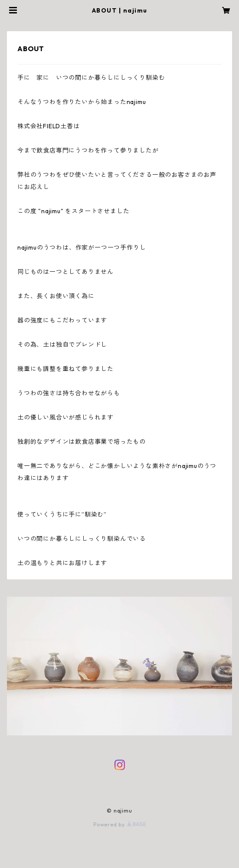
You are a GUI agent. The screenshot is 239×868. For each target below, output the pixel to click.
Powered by (119, 824)
